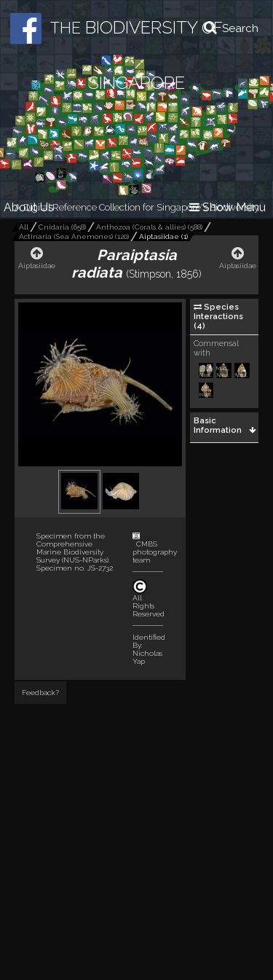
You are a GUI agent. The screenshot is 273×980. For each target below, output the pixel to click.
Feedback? (40, 693)
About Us (29, 207)
